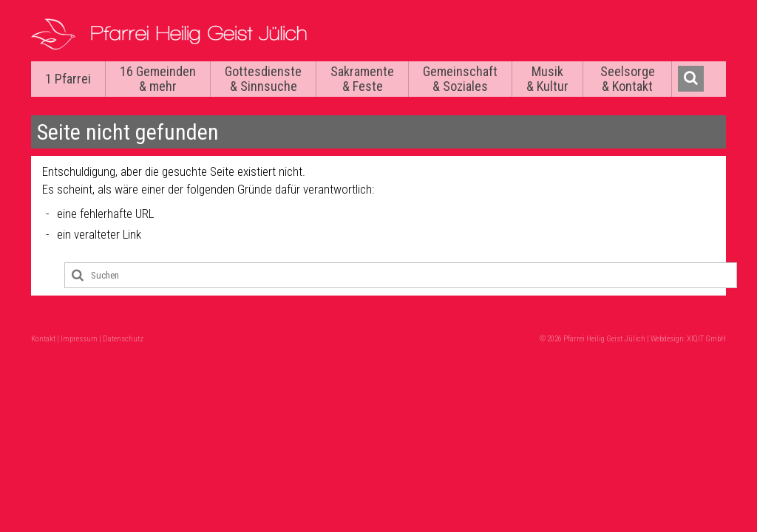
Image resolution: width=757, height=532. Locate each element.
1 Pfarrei (68, 79)
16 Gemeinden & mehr (158, 79)
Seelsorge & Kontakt (628, 79)
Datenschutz (123, 339)
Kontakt (43, 339)
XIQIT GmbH (706, 339)
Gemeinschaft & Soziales (460, 79)
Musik (547, 79)
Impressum (79, 339)
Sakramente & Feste (362, 79)
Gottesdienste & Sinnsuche (263, 79)
